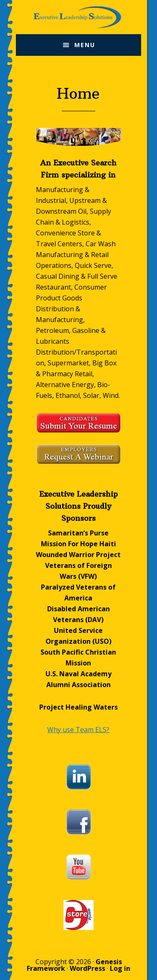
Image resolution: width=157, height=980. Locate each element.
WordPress (87, 968)
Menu (85, 45)
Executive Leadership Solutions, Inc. (78, 17)
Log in (120, 968)
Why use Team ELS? (78, 730)
